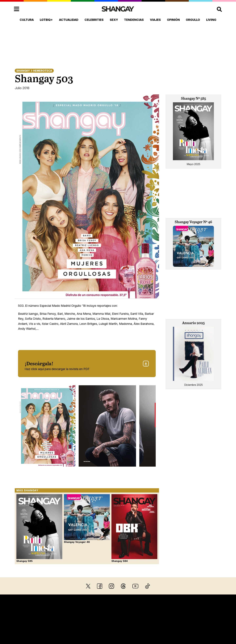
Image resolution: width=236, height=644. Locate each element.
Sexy (114, 20)
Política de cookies (165, 623)
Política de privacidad (137, 623)
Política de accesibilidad (195, 623)
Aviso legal (87, 623)
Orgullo (193, 20)
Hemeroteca (43, 71)
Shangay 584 (134, 528)
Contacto (53, 623)
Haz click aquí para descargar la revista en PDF (87, 366)
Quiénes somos (35, 623)
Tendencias (134, 20)
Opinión (173, 20)
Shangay (23, 71)
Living (211, 20)
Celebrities (94, 20)
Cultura (27, 20)
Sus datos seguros (108, 623)
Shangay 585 (39, 528)
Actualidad (69, 20)
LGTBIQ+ (46, 20)
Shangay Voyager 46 (87, 519)
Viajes (155, 20)
